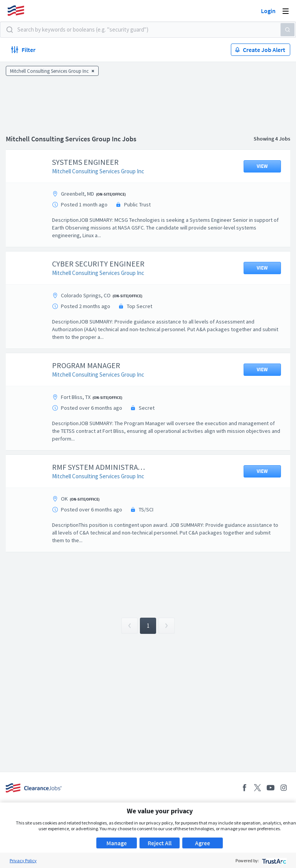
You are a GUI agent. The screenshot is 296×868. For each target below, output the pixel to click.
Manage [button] (117, 843)
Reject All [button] (160, 843)
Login (268, 11)
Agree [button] (203, 843)
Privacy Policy (23, 860)
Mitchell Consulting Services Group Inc (104, 171)
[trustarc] (273, 860)
